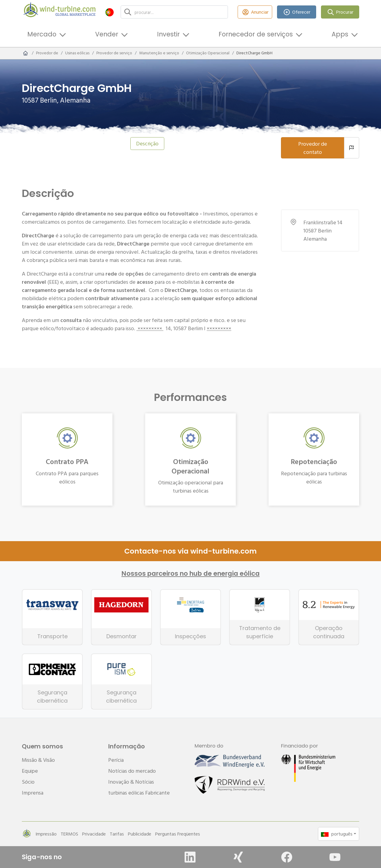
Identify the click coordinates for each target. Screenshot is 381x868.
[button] (110, 12)
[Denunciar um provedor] (352, 148)
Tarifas (117, 834)
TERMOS (69, 834)
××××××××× (150, 328)
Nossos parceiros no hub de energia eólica (191, 574)
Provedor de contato (313, 148)
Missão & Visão (38, 760)
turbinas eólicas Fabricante (139, 793)
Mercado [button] (42, 34)
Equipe (30, 771)
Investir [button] (168, 34)
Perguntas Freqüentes (178, 834)
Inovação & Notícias (131, 782)
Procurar (340, 12)
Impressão (46, 834)
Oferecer (297, 12)
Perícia (116, 760)
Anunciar (255, 12)
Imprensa (33, 793)
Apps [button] (340, 34)
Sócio (28, 782)
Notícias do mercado (132, 771)
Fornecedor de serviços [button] (256, 34)
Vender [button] (107, 34)
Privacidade (94, 834)
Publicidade (140, 834)
